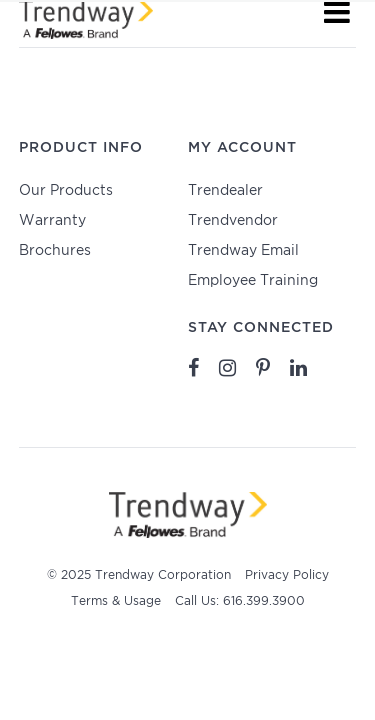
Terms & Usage (116, 601)
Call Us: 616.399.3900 (240, 601)
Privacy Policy (287, 575)
